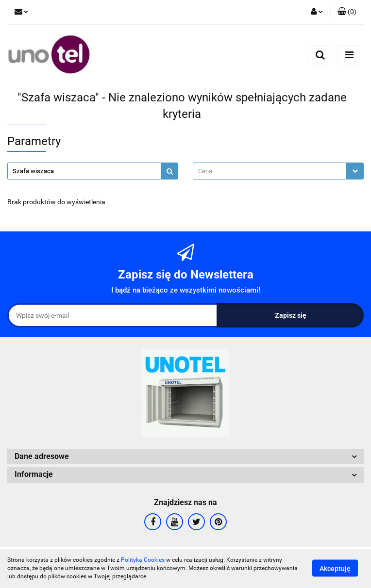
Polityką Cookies (143, 560)
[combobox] (278, 171)
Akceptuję (335, 569)
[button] (347, 12)
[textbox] (270, 171)
